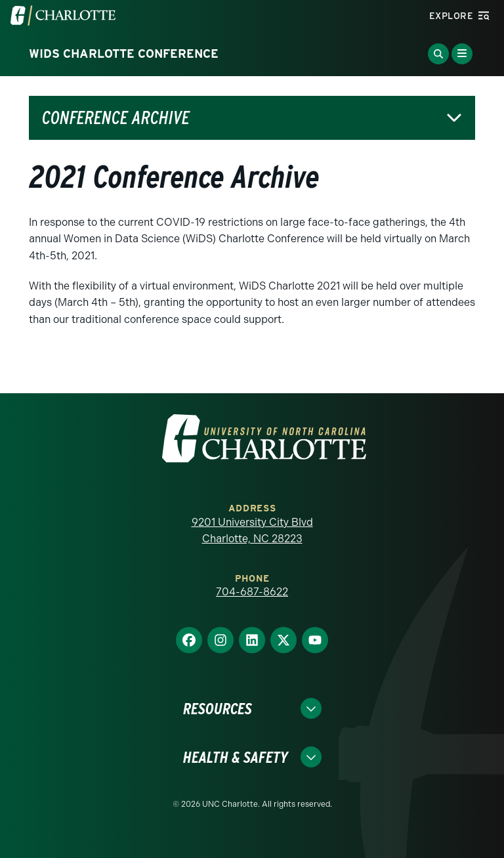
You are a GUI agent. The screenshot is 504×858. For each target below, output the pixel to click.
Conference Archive (116, 118)
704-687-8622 (252, 592)
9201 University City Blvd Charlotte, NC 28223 (252, 531)
